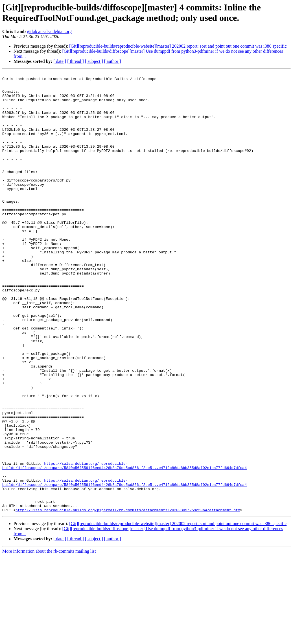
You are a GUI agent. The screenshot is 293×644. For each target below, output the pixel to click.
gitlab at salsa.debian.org (49, 31)
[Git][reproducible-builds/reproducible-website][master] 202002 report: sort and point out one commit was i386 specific (178, 46)
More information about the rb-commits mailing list (49, 639)
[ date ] (60, 61)
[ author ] (113, 61)
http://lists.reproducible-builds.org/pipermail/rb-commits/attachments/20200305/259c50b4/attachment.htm (128, 598)
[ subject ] (94, 61)
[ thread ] (76, 61)
